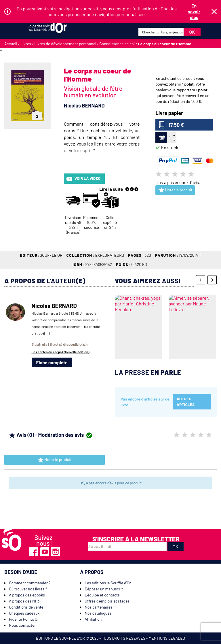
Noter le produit (175, 190)
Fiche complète (52, 362)
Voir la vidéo (83, 179)
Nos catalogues (98, 613)
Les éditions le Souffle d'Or (108, 583)
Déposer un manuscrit (104, 589)
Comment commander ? (30, 583)
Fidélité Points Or (24, 619)
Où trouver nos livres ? (28, 589)
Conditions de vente (26, 607)
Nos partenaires (99, 607)
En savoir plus (194, 11)
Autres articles (186, 402)
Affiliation (93, 619)
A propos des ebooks (27, 595)
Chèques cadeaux (24, 613)
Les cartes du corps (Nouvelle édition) (61, 352)
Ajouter (161, 138)
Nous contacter (22, 625)
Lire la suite (111, 189)
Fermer (214, 12)
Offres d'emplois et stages (107, 601)
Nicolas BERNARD (84, 105)
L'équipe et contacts (102, 595)
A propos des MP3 (24, 601)
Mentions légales (167, 638)
